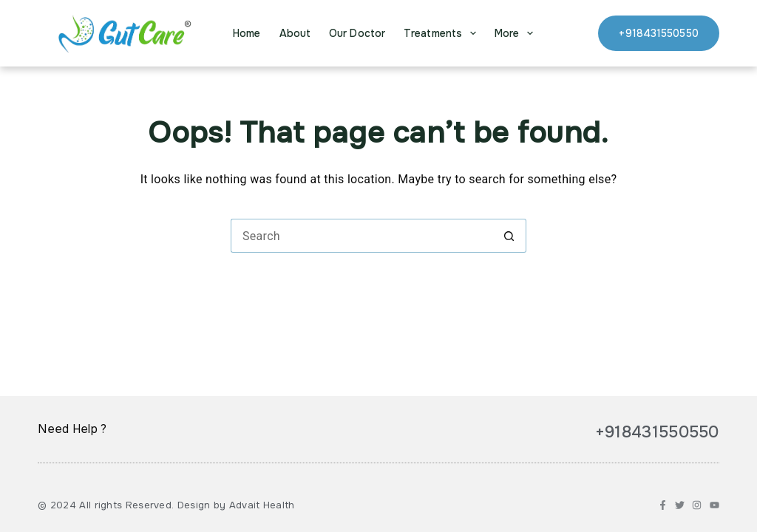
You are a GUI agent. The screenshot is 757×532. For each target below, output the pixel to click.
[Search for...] (361, 236)
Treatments (443, 33)
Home (247, 33)
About (295, 33)
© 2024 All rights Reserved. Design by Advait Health (166, 505)
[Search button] (509, 236)
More (517, 33)
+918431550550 (658, 33)
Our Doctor (357, 33)
